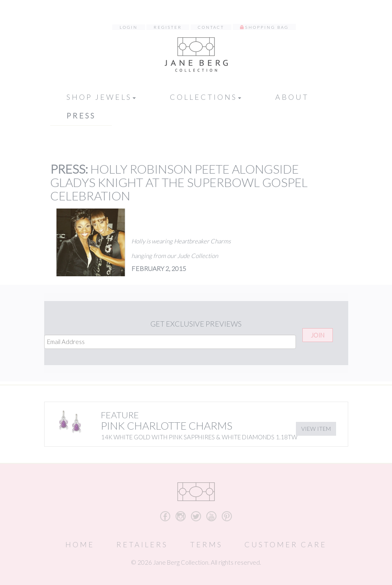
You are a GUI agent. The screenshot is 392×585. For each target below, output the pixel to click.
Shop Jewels (101, 97)
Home (80, 544)
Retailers (142, 544)
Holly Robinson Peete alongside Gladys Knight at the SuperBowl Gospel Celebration (179, 182)
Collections (206, 97)
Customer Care (286, 544)
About (292, 97)
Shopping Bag (267, 27)
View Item (316, 429)
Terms (206, 544)
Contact (211, 27)
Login (129, 27)
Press (81, 116)
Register (168, 27)
